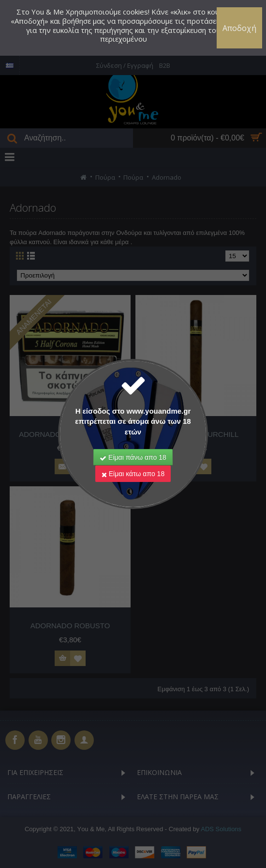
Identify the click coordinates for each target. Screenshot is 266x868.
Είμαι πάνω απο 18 (133, 457)
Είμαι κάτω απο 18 (133, 474)
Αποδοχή (239, 28)
